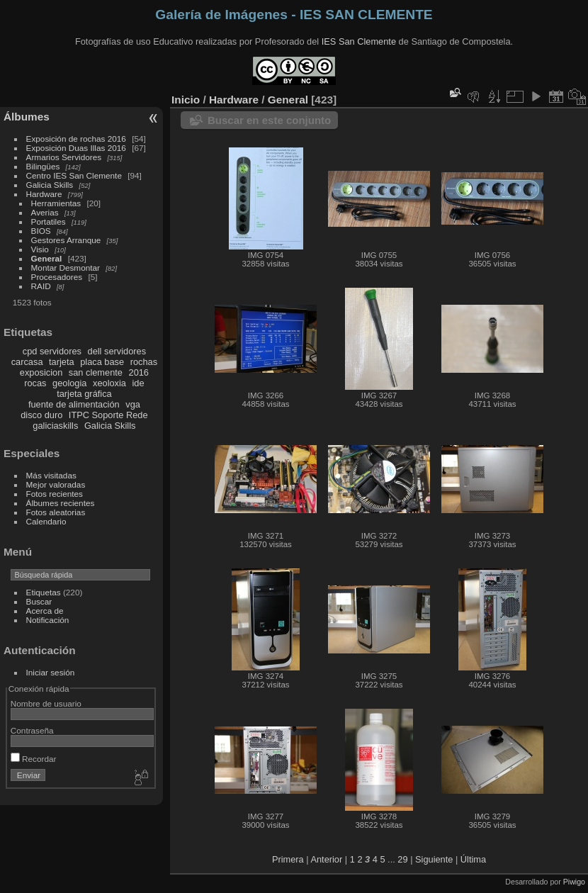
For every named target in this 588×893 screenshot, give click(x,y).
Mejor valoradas (56, 484)
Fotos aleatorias (56, 512)
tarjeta (62, 362)
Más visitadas (51, 475)
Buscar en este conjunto (269, 120)
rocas (35, 383)
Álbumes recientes (61, 503)
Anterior (326, 859)
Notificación (48, 620)
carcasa (27, 362)
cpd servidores (52, 351)
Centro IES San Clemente (74, 175)
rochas (144, 362)
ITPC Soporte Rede (108, 415)
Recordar (34, 759)
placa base (102, 362)
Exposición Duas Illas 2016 (76, 148)
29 (402, 859)
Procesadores (57, 277)
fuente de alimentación (74, 404)
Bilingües (43, 166)
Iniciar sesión (51, 672)
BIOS (41, 231)
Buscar (39, 601)
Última (473, 859)
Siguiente (434, 859)
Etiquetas (44, 592)
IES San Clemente (359, 41)
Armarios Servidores (64, 157)
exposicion (41, 372)
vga (133, 404)
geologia (69, 383)
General (47, 258)
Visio (40, 249)
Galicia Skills (50, 185)
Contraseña (32, 730)
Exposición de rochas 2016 (76, 139)
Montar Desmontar (66, 268)
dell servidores (117, 351)
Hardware (44, 194)
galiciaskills (55, 426)
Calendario (46, 521)
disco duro (41, 415)
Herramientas (56, 203)
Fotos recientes (55, 494)
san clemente (96, 372)
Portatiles (49, 221)
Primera (288, 859)
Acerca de (45, 611)
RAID (41, 286)
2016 (139, 372)
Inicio (186, 100)
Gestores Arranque (66, 240)
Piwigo (574, 882)
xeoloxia (109, 383)
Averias (45, 212)
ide (138, 383)
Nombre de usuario (46, 703)
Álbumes (27, 117)
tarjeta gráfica (84, 394)
